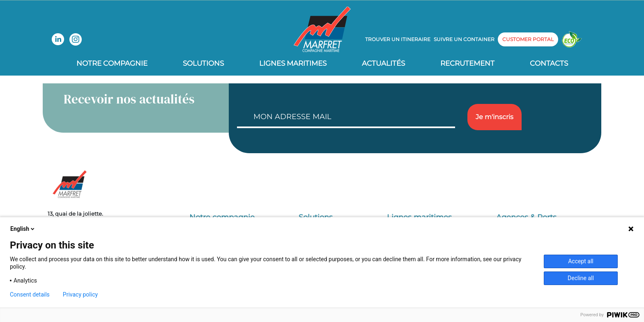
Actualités (383, 63)
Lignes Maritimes (293, 63)
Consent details (30, 294)
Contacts (549, 63)
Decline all (581, 278)
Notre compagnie (112, 63)
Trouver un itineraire (398, 39)
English (23, 229)
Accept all (581, 261)
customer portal (528, 39)
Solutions (203, 63)
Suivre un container (464, 39)
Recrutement (467, 63)
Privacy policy (80, 294)
